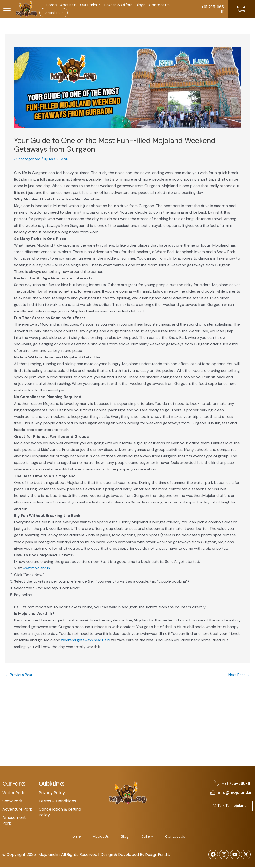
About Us (68, 5)
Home (51, 5)
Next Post (239, 675)
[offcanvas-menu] (7, 9)
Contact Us (159, 5)
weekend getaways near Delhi (87, 640)
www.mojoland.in (37, 568)
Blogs (141, 5)
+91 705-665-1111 (214, 9)
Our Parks (90, 5)
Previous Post (20, 675)
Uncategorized (30, 159)
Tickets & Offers (118, 5)
